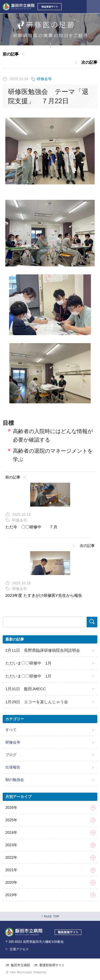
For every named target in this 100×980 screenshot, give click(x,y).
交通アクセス (19, 949)
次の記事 (89, 62)
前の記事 (11, 54)
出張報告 (13, 767)
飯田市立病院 (21, 965)
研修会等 (44, 79)
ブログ (11, 755)
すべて (11, 730)
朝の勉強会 (15, 780)
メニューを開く (93, 7)
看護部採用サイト (52, 965)
